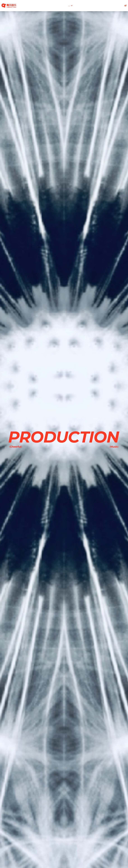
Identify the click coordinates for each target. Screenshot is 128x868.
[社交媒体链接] (125, 6)
